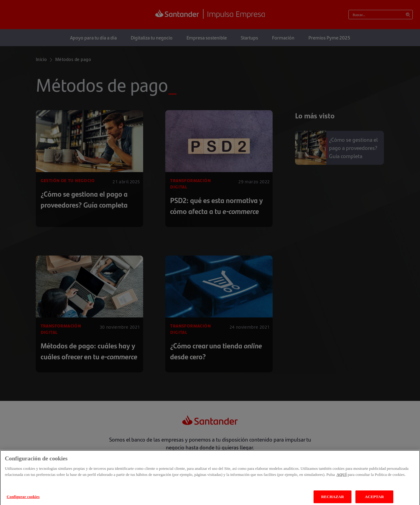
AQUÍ (341, 478)
